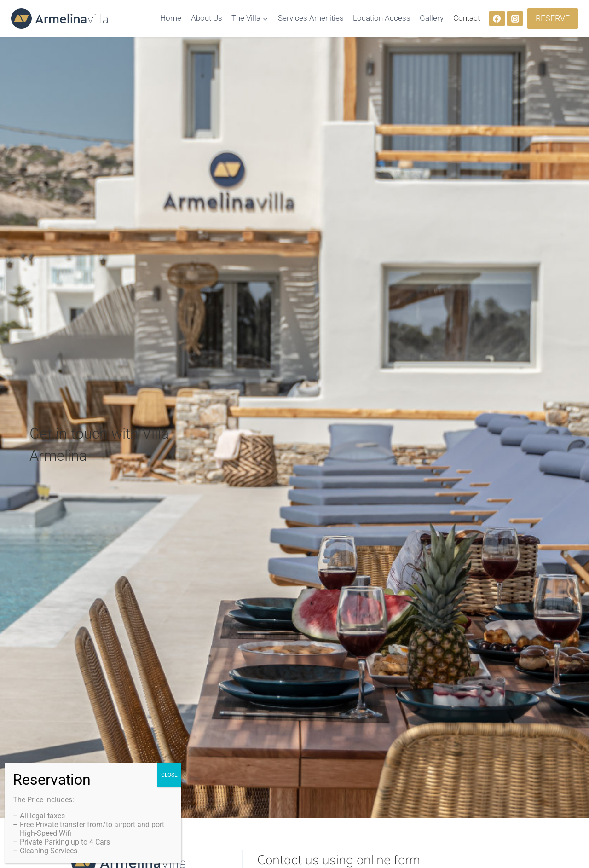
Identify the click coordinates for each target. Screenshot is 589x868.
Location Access (382, 18)
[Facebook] (497, 18)
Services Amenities (311, 18)
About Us (207, 18)
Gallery (432, 18)
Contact (467, 18)
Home (171, 18)
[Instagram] (515, 18)
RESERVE (553, 18)
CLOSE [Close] (169, 775)
